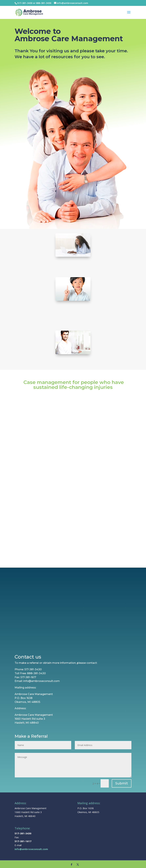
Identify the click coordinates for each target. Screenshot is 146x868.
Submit (122, 778)
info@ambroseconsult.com (31, 843)
